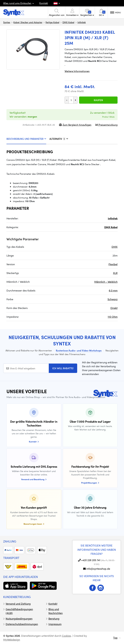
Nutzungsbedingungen (19, 618)
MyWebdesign (12, 640)
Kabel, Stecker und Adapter (28, 22)
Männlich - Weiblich (106, 282)
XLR (115, 273)
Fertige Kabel (52, 22)
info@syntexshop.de (98, 569)
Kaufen (98, 100)
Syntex (7, 22)
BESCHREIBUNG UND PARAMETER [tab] (26, 139)
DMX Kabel (68, 22)
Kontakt (44, 3)
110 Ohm (113, 317)
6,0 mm (113, 290)
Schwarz (113, 299)
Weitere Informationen (77, 71)
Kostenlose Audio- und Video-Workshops (79, 350)
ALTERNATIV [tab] (59, 139)
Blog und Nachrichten (56, 611)
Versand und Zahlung (18, 604)
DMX (115, 247)
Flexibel (113, 264)
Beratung (54, 618)
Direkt (114, 308)
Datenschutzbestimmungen (22, 624)
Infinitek (82, 22)
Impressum (55, 624)
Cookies (66, 636)
